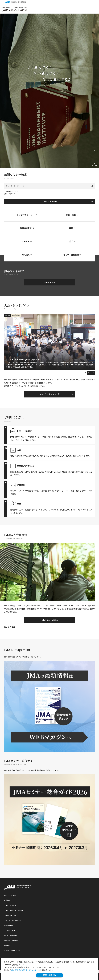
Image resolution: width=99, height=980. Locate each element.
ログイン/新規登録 (10, 935)
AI (15, 194)
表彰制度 (7, 945)
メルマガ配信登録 (10, 905)
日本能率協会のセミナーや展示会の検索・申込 (15, 7)
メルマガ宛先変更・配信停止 (14, 910)
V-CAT (11, 194)
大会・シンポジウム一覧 (50, 394)
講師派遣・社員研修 (11, 940)
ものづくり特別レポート (12, 951)
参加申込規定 (16, 456)
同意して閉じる (49, 975)
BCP (6, 194)
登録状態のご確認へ (50, 620)
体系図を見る (50, 282)
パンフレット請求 (10, 895)
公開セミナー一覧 (50, 201)
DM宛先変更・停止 (10, 915)
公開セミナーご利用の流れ (13, 920)
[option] (49, 91)
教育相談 (7, 900)
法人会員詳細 (10, 627)
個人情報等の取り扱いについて (24, 970)
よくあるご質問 (9, 930)
